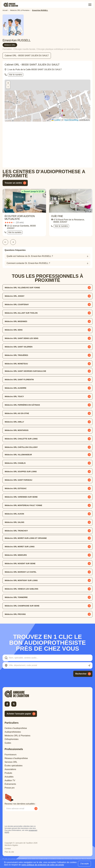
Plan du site (9, 852)
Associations (10, 769)
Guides (8, 743)
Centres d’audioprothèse (16, 728)
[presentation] (24, 818)
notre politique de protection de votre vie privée (43, 865)
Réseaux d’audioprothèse (16, 758)
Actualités (9, 777)
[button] (47, 98)
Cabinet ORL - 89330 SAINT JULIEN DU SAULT (27, 56)
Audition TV (10, 780)
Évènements (10, 784)
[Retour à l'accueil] (21, 694)
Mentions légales (11, 845)
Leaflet (56, 120)
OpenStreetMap (71, 120)
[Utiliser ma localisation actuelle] (89, 666)
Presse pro (10, 788)
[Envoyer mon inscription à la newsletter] (36, 809)
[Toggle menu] (90, 5)
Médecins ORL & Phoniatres (17, 736)
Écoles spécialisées (14, 766)
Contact (8, 849)
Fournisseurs (10, 755)
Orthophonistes (12, 739)
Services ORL (11, 762)
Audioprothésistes (13, 732)
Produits (8, 773)
